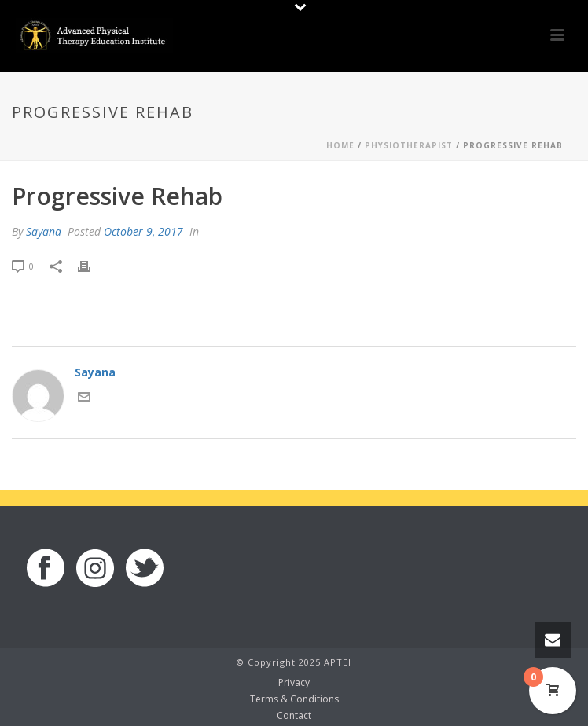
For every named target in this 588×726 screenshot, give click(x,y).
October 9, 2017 (143, 231)
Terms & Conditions (294, 699)
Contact (294, 716)
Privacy (294, 683)
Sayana (44, 231)
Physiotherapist (409, 145)
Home (340, 145)
